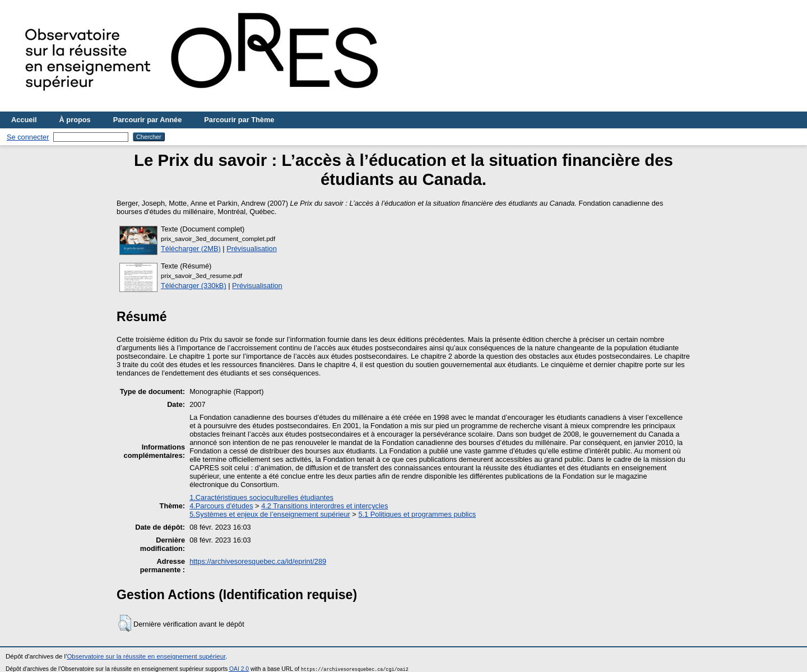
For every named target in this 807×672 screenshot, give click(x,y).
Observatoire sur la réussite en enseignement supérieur (146, 656)
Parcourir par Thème (239, 120)
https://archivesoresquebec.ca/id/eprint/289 (258, 561)
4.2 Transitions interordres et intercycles (324, 506)
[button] (125, 623)
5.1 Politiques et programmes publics (417, 514)
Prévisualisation (252, 249)
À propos (75, 120)
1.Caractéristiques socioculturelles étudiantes (261, 497)
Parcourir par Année (148, 120)
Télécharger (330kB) (194, 286)
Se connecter (28, 137)
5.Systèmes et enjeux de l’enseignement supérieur (270, 514)
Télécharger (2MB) (191, 249)
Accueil (24, 120)
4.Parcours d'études (221, 506)
